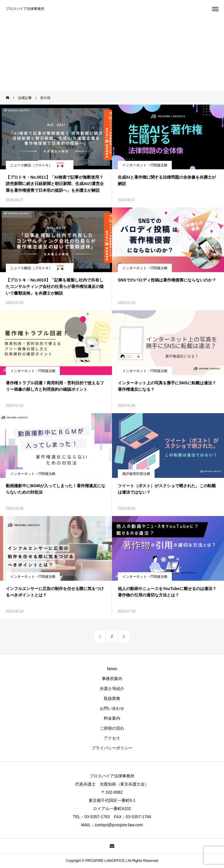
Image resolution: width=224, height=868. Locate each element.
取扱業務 (112, 698)
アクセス (112, 738)
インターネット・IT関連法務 (145, 165)
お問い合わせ (112, 708)
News (112, 669)
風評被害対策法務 (136, 474)
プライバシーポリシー (112, 748)
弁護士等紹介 (112, 689)
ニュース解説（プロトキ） (31, 165)
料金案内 (112, 718)
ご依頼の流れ (112, 728)
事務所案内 (112, 679)
